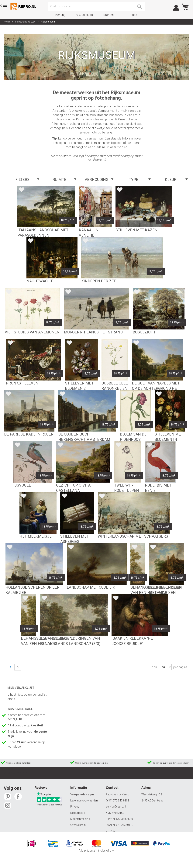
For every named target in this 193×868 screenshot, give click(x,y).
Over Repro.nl (78, 825)
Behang (60, 15)
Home (7, 22)
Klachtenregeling (80, 819)
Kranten (109, 15)
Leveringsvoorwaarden (84, 801)
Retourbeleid (78, 813)
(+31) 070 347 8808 (117, 801)
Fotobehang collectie (26, 22)
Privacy (75, 807)
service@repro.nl (116, 807)
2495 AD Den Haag (152, 801)
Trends (133, 15)
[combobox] (96, 6)
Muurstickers (84, 15)
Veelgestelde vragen (82, 794)
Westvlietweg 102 (152, 794)
